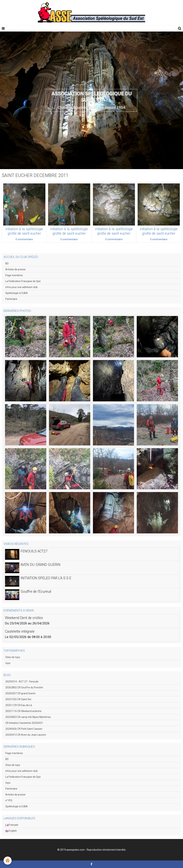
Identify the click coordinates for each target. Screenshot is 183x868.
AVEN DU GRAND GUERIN (40, 565)
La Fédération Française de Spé (23, 281)
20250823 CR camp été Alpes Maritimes (28, 717)
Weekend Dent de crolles (24, 618)
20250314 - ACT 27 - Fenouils (22, 682)
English (11, 831)
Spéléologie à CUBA (17, 293)
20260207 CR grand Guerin (20, 693)
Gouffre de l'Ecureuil (36, 592)
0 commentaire (24, 239)
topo (8, 663)
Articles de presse (15, 269)
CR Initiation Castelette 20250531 (24, 723)
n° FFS (9, 800)
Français (12, 825)
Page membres (14, 275)
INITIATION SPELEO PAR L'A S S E (46, 578)
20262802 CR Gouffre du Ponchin (24, 687)
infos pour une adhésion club (22, 287)
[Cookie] (8, 861)
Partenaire (11, 299)
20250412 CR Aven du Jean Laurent (26, 735)
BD (7, 263)
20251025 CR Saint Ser (18, 699)
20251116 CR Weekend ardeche (23, 711)
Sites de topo (13, 657)
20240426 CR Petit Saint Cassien (24, 729)
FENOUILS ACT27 (34, 551)
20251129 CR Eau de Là (19, 705)
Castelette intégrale (20, 631)
